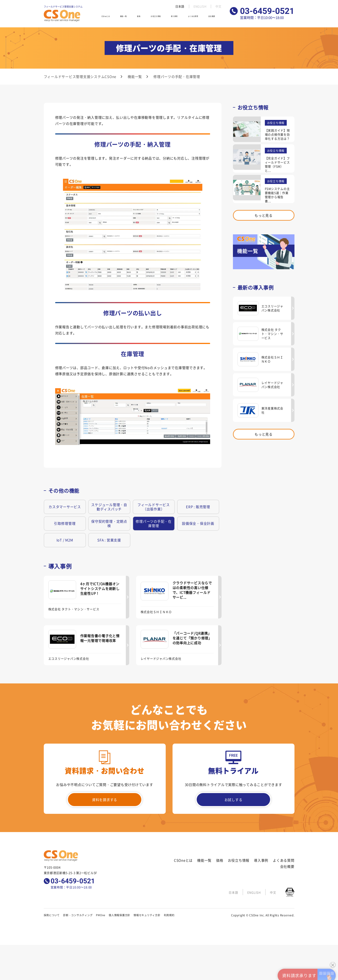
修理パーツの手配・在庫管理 (154, 524)
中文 (218, 6)
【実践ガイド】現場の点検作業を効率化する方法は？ (277, 134)
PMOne (101, 915)
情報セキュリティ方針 (147, 915)
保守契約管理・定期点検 (109, 524)
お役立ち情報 (158, 18)
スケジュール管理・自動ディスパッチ (109, 507)
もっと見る (264, 215)
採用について (52, 915)
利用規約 (169, 915)
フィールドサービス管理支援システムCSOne (80, 76)
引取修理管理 (65, 523)
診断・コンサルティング (78, 915)
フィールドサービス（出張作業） (154, 507)
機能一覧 (129, 18)
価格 (142, 18)
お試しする (234, 800)
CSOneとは (111, 18)
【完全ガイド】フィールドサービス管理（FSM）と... (277, 164)
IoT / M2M (65, 540)
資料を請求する (105, 800)
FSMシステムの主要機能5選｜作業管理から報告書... (277, 195)
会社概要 (216, 18)
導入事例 (177, 18)
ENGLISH (199, 6)
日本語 (179, 6)
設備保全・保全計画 (198, 523)
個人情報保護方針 (119, 915)
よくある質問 (197, 18)
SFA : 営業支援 (109, 540)
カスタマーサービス (65, 507)
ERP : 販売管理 (198, 507)
